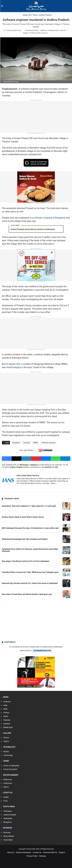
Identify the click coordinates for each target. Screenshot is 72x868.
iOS (56, 467)
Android (48, 467)
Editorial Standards (24, 852)
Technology (8, 755)
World (6, 716)
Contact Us (37, 852)
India (5, 705)
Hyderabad (8, 818)
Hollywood (8, 783)
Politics (6, 713)
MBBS (42, 422)
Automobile (8, 840)
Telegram (34, 465)
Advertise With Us (50, 852)
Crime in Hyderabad (11, 766)
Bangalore (60, 218)
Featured (7, 702)
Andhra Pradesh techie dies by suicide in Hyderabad (33, 229)
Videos (6, 741)
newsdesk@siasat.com (42, 651)
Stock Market (9, 836)
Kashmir (7, 724)
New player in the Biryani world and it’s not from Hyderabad (26, 561)
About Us (11, 852)
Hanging (27, 443)
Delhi (5, 709)
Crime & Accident (10, 769)
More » (54, 483)
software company (43, 218)
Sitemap (42, 856)
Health (6, 797)
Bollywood (8, 780)
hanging (17, 367)
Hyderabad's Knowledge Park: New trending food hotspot (25, 539)
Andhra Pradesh (45, 15)
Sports (6, 787)
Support (62, 852)
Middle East (8, 727)
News (35, 15)
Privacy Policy (32, 856)
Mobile (6, 752)
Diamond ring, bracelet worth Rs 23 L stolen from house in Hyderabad (30, 583)
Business (7, 832)
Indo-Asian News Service (14, 30)
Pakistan (7, 720)
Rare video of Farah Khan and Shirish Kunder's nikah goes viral (27, 594)
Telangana (8, 811)
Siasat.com (26, 15)
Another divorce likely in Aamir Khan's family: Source (23, 517)
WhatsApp (24, 465)
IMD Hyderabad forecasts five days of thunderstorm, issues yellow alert (31, 528)
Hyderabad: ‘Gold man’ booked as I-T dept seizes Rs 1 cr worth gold (29, 506)
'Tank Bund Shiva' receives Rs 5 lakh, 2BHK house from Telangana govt (30, 572)
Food (5, 801)
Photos (6, 738)
